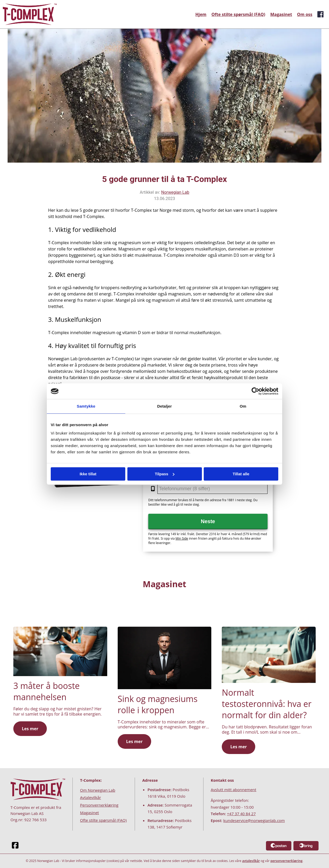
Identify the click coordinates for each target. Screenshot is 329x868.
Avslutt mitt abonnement (234, 790)
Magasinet (281, 14)
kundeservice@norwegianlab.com (254, 820)
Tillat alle (241, 474)
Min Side (182, 538)
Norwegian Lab (175, 192)
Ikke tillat (88, 474)
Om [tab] (243, 406)
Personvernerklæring (99, 805)
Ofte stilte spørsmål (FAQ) (239, 14)
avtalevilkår (251, 861)
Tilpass (165, 474)
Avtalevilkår (90, 797)
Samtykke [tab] (86, 406)
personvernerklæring (286, 861)
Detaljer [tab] (164, 406)
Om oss (305, 14)
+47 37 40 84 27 (241, 814)
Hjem (201, 14)
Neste (208, 521)
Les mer (30, 729)
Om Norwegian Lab (98, 790)
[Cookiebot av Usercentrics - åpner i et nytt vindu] (255, 391)
